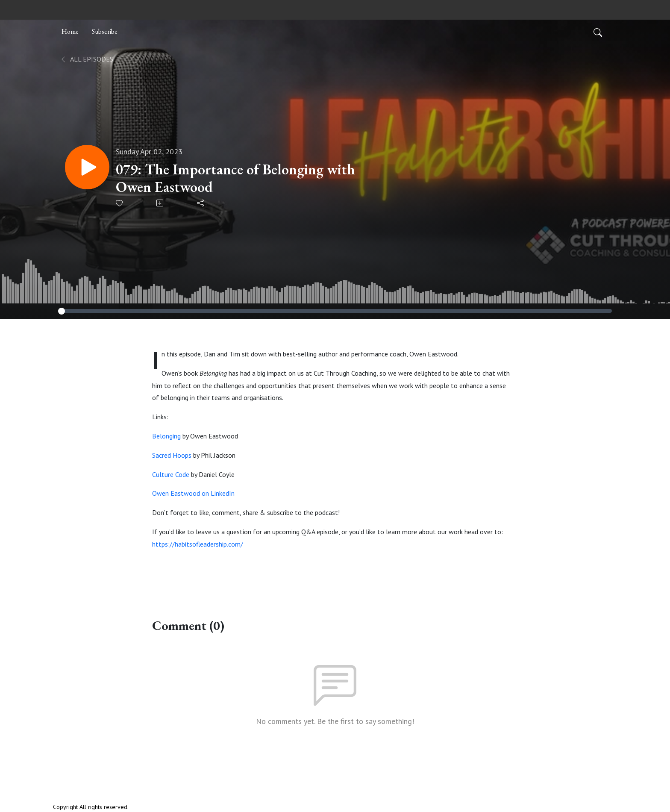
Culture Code (171, 474)
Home (70, 31)
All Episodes (87, 59)
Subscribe (105, 31)
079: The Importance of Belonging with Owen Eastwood (235, 178)
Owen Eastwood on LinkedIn (193, 493)
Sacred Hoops (172, 455)
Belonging (166, 436)
